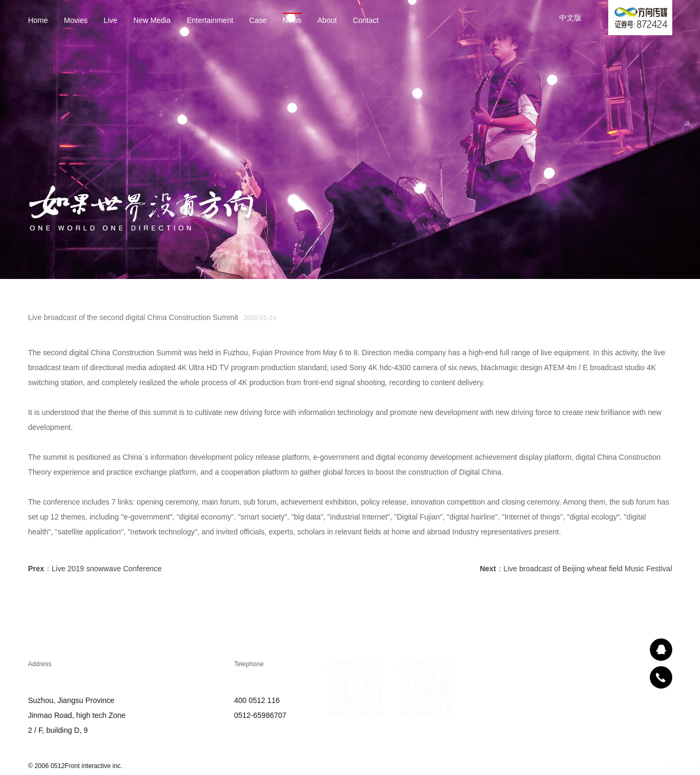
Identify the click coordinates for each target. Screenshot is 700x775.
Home (37, 21)
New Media (151, 21)
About (326, 21)
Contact (365, 21)
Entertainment (209, 21)
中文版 (570, 18)
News (291, 21)
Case (257, 21)
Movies (75, 21)
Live (110, 21)
